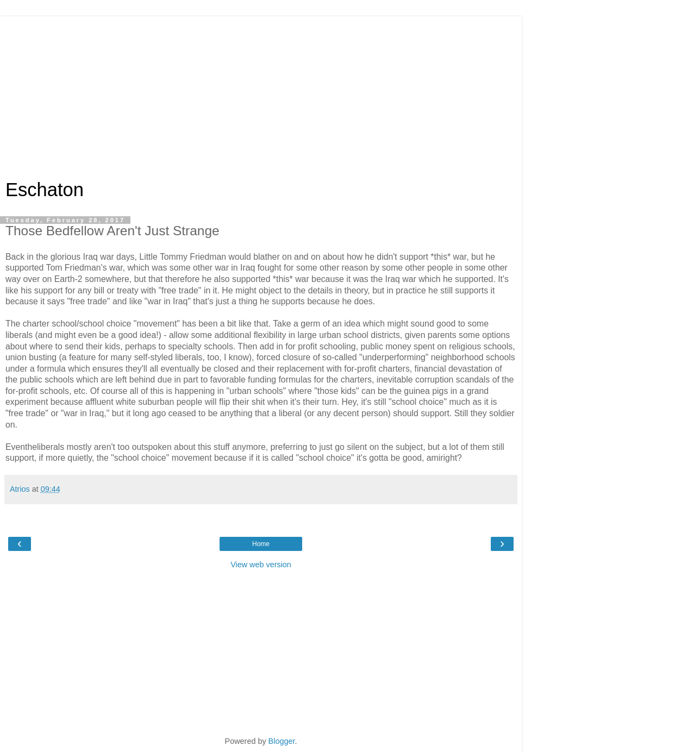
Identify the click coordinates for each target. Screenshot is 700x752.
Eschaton (45, 190)
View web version (261, 565)
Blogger (282, 741)
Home (261, 544)
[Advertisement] (261, 92)
